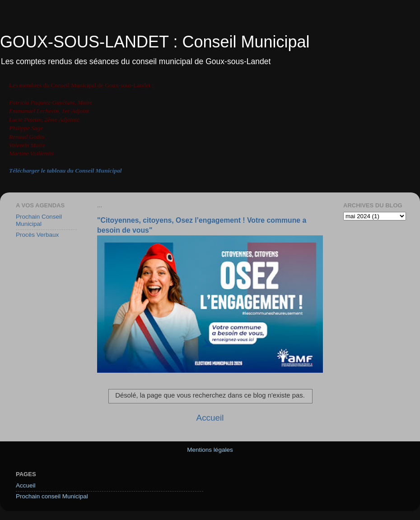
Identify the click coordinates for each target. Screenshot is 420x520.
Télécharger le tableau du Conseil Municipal (65, 171)
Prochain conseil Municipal (52, 496)
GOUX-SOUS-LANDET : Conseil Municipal (155, 42)
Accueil (210, 418)
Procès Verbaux (37, 235)
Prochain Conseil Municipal (39, 220)
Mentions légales (210, 450)
